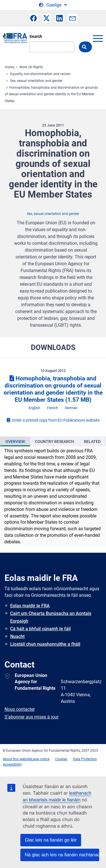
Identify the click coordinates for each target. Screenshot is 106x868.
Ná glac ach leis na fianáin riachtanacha (62, 855)
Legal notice (40, 759)
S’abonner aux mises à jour (32, 717)
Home (9, 67)
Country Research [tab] (55, 442)
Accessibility (12, 765)
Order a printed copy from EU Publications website (53, 420)
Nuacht (17, 636)
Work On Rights (31, 67)
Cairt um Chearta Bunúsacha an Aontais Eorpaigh (51, 617)
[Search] (52, 47)
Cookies (61, 759)
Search (36, 36)
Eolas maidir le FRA (30, 606)
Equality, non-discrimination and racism (40, 74)
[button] (34, 18)
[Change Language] (53, 5)
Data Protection (85, 759)
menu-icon (98, 38)
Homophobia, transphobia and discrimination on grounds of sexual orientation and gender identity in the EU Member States (51, 94)
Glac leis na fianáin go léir (51, 840)
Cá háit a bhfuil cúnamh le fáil (40, 629)
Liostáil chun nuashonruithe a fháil (45, 644)
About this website (17, 759)
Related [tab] (92, 442)
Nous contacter (20, 709)
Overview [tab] (15, 442)
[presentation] (15, 442)
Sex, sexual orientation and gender (36, 81)
